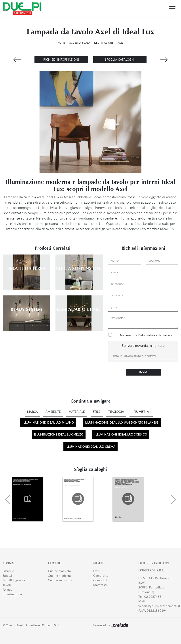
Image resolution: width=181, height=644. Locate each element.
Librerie (8, 571)
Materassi (100, 585)
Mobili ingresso (14, 580)
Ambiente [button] (53, 412)
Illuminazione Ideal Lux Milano (48, 422)
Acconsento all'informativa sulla (146, 335)
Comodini (100, 580)
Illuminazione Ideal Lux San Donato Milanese (122, 422)
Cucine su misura (60, 580)
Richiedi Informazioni (61, 60)
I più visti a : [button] (141, 412)
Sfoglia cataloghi (120, 60)
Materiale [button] (77, 412)
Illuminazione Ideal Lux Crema (90, 447)
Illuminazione (104, 43)
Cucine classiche (60, 571)
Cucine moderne (60, 576)
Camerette (101, 576)
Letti (96, 571)
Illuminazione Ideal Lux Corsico (121, 434)
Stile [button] (97, 412)
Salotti (7, 576)
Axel (121, 43)
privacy (167, 335)
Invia (143, 372)
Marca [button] (32, 412)
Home (61, 43)
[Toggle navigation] (172, 8)
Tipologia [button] (116, 412)
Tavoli (7, 585)
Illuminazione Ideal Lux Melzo (59, 434)
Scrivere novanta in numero (143, 345)
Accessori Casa (80, 43)
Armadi (8, 589)
